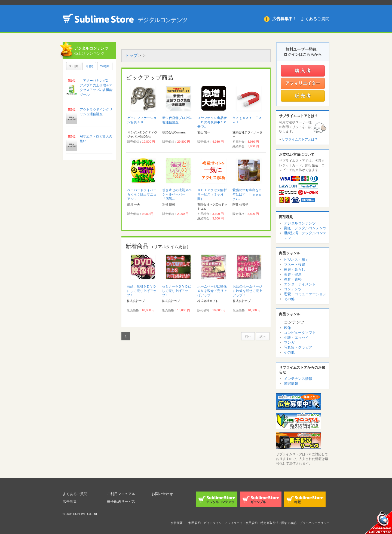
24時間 (105, 66)
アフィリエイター (303, 83)
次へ (263, 336)
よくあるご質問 (315, 19)
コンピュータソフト (300, 333)
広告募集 (70, 501)
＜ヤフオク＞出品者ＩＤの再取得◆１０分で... (212, 122)
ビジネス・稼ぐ (296, 260)
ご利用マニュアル (122, 494)
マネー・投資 (295, 265)
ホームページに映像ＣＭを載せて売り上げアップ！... (212, 291)
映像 (287, 328)
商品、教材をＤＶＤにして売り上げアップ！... (142, 291)
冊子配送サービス (122, 501)
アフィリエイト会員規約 (241, 523)
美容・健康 (293, 274)
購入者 (303, 71)
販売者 (303, 96)
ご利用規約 (193, 523)
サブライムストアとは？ (300, 139)
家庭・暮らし (295, 269)
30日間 (74, 66)
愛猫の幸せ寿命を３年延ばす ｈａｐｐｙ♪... (247, 194)
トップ (131, 55)
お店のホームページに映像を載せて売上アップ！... (247, 291)
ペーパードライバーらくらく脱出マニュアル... (142, 194)
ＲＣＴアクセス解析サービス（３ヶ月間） (212, 194)
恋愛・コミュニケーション (305, 294)
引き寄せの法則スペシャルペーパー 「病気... (177, 194)
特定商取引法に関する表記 (278, 523)
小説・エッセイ (296, 338)
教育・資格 (293, 279)
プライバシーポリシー (314, 523)
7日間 (89, 66)
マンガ (289, 342)
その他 (289, 299)
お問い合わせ (163, 494)
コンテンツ (293, 289)
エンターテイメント (300, 284)
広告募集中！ (284, 19)
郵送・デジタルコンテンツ (305, 228)
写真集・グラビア (298, 347)
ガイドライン (213, 523)
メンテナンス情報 (298, 379)
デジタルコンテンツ (300, 223)
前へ (248, 336)
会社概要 (177, 523)
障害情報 (291, 384)
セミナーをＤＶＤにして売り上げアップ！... (177, 291)
